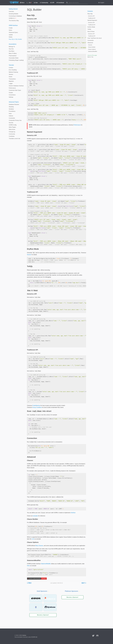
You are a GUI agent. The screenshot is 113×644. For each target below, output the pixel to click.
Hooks (11, 77)
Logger (11, 83)
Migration (11, 81)
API (52, 3)
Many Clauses (39, 546)
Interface (73, 513)
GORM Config (13, 125)
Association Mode (14, 58)
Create (11, 28)
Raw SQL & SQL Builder (15, 39)
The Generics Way (14, 21)
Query (11, 30)
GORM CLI (12, 18)
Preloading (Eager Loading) (16, 60)
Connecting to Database (15, 16)
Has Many (12, 51)
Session (29, 255)
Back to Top (90, 57)
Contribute (60, 3)
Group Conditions (37, 407)
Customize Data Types (15, 90)
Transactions (12, 79)
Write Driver (12, 129)
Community (44, 3)
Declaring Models (14, 14)
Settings (11, 97)
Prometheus (12, 111)
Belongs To (12, 47)
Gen (36, 3)
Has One (11, 49)
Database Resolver (14, 104)
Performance (77, 125)
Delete (11, 37)
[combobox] (78, 3)
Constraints (12, 118)
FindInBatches (36, 405)
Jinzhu (24, 635)
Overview (11, 11)
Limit (33, 539)
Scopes (11, 93)
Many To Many (13, 53)
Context (11, 68)
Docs (22, 3)
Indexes (11, 116)
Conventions (12, 95)
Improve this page (92, 55)
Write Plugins (12, 127)
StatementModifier (46, 564)
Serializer (11, 109)
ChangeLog (12, 132)
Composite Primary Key (15, 120)
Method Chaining (13, 72)
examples (35, 516)
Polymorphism (13, 56)
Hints (28, 566)
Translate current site (15, 139)
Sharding (11, 107)
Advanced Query (13, 32)
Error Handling (13, 70)
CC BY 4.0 (34, 637)
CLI (29, 3)
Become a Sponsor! (43, 615)
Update (11, 35)
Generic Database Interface (16, 86)
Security (11, 123)
